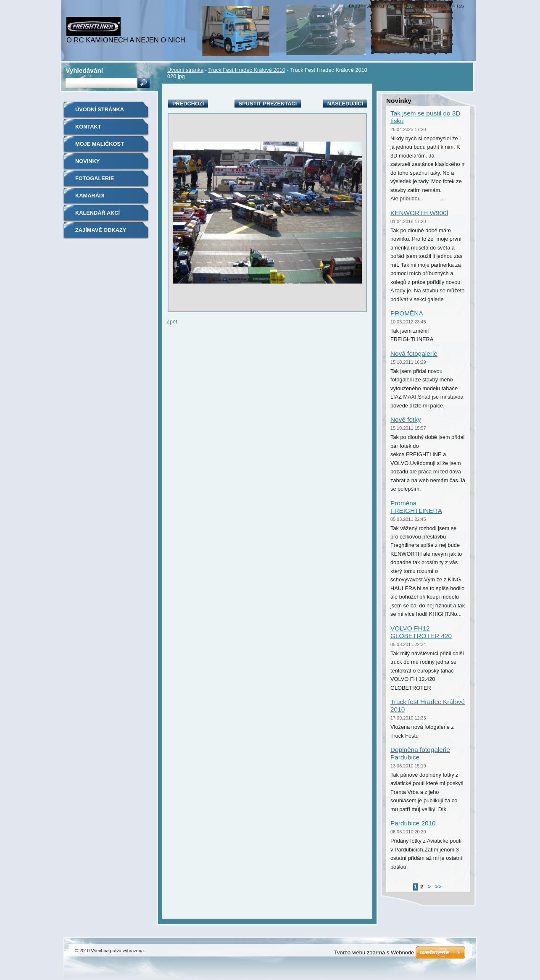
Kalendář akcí (97, 213)
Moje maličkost (100, 144)
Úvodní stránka (185, 70)
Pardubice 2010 (413, 823)
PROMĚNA (407, 313)
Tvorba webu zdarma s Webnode (374, 952)
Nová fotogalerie (414, 353)
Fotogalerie (95, 178)
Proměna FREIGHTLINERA (416, 507)
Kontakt (88, 127)
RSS (460, 6)
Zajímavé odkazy (101, 230)
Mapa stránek (430, 6)
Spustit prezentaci (268, 104)
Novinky (87, 161)
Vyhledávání (84, 70)
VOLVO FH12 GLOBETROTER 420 (421, 632)
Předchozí (188, 104)
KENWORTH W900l (419, 213)
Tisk (399, 6)
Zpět (172, 322)
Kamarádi (90, 196)
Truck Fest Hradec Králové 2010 (247, 70)
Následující (345, 104)
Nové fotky (406, 419)
